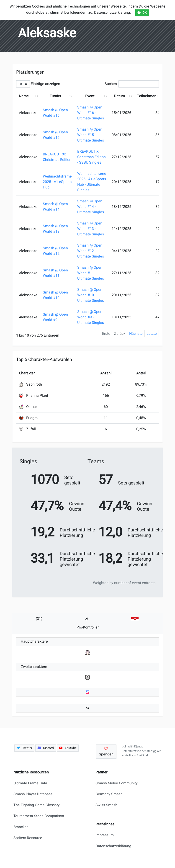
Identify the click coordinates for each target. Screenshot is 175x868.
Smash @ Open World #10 (55, 295)
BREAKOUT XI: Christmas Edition (57, 157)
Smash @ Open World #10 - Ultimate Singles (91, 295)
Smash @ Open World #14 (55, 207)
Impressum (105, 835)
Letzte (152, 334)
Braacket (21, 827)
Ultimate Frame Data (30, 783)
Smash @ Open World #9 (55, 317)
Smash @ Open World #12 (55, 251)
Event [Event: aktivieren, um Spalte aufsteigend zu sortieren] (90, 96)
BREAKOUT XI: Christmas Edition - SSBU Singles (91, 157)
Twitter (24, 748)
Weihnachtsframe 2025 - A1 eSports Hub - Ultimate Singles (92, 182)
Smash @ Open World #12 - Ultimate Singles (91, 251)
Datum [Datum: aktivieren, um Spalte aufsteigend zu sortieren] (119, 96)
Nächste (136, 334)
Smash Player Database (33, 794)
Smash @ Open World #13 (55, 229)
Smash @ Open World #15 (55, 135)
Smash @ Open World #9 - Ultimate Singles (91, 317)
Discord (46, 748)
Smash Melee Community (117, 783)
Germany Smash (109, 794)
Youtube (68, 748)
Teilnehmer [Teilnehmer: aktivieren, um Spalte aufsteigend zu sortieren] (146, 96)
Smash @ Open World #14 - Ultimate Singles (91, 207)
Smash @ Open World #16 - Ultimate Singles (91, 113)
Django (139, 747)
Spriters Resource (28, 838)
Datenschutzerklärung (113, 846)
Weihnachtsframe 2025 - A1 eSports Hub (57, 182)
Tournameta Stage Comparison (39, 816)
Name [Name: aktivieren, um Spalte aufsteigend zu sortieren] (24, 96)
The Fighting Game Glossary (37, 805)
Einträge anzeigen (38, 84)
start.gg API (154, 751)
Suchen (132, 84)
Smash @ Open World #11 (55, 273)
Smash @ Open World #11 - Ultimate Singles (91, 273)
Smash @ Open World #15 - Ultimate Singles (91, 135)
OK (142, 13)
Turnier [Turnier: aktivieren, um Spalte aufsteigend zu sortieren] (55, 96)
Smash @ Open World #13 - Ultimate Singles (91, 229)
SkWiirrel (142, 755)
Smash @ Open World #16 (55, 113)
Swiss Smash (106, 805)
